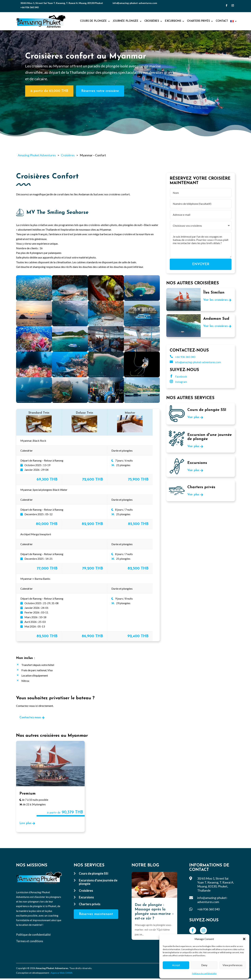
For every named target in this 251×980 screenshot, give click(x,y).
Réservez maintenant (96, 914)
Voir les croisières (215, 300)
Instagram (178, 382)
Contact (222, 21)
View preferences (233, 965)
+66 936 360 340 (29, 7)
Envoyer (201, 264)
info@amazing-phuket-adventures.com (135, 3)
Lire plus (25, 823)
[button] (244, 939)
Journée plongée (126, 21)
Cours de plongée (93, 21)
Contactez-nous (30, 718)
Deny (204, 965)
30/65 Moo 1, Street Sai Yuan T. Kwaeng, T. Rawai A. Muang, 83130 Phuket (62, 3)
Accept (176, 965)
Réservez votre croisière (100, 91)
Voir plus (193, 417)
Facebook (178, 376)
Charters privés (198, 21)
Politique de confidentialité (204, 973)
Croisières (152, 21)
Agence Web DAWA (62, 973)
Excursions (173, 21)
